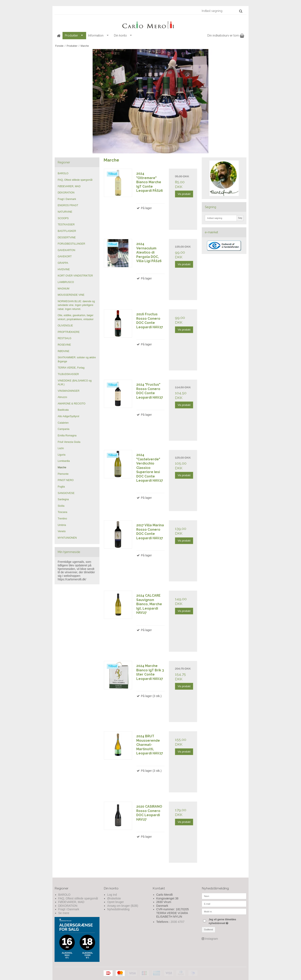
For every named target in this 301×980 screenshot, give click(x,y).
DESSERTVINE (67, 237)
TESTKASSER (66, 225)
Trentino (62, 519)
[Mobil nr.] (224, 911)
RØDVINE (64, 351)
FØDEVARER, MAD (69, 186)
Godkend (209, 929)
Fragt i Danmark (67, 199)
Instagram (211, 939)
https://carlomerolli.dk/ (72, 579)
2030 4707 (177, 922)
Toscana (62, 512)
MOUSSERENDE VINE (71, 295)
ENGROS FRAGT (68, 205)
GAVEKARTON (66, 250)
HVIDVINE (64, 269)
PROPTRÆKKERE (69, 332)
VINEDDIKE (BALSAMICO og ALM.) (75, 383)
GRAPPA (63, 263)
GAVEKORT (65, 256)
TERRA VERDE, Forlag (71, 368)
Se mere (64, 913)
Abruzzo (62, 397)
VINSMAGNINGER (69, 391)
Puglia (61, 487)
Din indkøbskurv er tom (226, 35)
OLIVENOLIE (65, 326)
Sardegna (63, 499)
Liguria (62, 455)
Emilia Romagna (67, 436)
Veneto (62, 531)
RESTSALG (64, 338)
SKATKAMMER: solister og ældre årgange (77, 359)
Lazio (61, 448)
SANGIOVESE (66, 493)
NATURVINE (65, 212)
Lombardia (64, 461)
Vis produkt (184, 194)
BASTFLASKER (67, 231)
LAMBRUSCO (66, 282)
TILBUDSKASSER (68, 374)
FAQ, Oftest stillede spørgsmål (75, 180)
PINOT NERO (66, 480)
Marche (62, 467)
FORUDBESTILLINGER (71, 244)
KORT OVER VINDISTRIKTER (75, 276)
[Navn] (224, 896)
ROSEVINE (64, 345)
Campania (64, 429)
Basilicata (63, 410)
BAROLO (63, 173)
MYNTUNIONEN (67, 538)
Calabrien (63, 423)
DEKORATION (66, 193)
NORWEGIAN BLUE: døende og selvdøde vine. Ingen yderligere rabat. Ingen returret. (76, 305)
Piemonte (63, 474)
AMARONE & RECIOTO (72, 404)
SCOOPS (63, 218)
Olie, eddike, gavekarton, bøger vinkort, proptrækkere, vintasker (76, 317)
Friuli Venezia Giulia (69, 442)
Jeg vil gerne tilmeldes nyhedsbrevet (227, 921)
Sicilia (61, 506)
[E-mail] (224, 904)
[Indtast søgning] (222, 11)
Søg (240, 218)
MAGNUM (64, 289)
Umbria (62, 525)
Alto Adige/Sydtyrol (68, 416)
